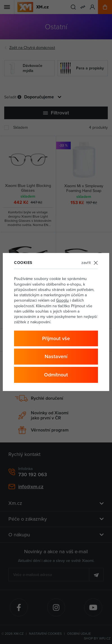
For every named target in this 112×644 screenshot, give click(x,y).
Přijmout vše (56, 338)
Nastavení (56, 356)
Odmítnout (56, 375)
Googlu (62, 300)
